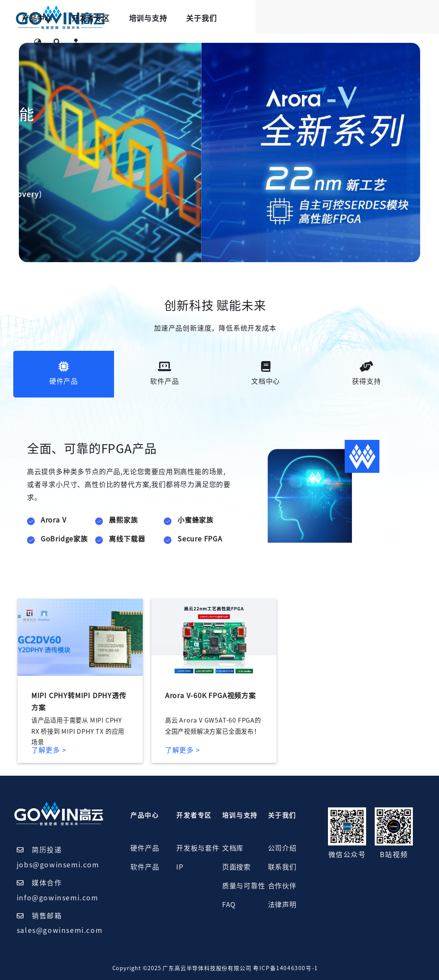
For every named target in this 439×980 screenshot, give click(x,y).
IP (180, 867)
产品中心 (143, 18)
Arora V (54, 520)
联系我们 (282, 867)
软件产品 (145, 867)
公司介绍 (282, 848)
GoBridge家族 (64, 539)
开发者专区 (197, 18)
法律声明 (282, 905)
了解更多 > (49, 750)
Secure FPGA (200, 539)
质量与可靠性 (244, 886)
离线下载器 (127, 539)
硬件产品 (145, 848)
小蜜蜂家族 (195, 520)
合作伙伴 (282, 886)
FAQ (229, 905)
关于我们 (308, 18)
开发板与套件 (198, 848)
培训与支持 (254, 18)
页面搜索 (236, 867)
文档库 (233, 848)
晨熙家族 (123, 520)
